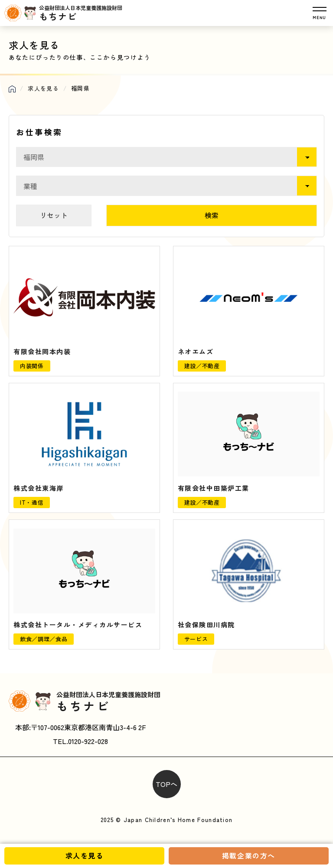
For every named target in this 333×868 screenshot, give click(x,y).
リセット (54, 215)
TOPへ (166, 784)
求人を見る (85, 855)
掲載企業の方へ (249, 855)
